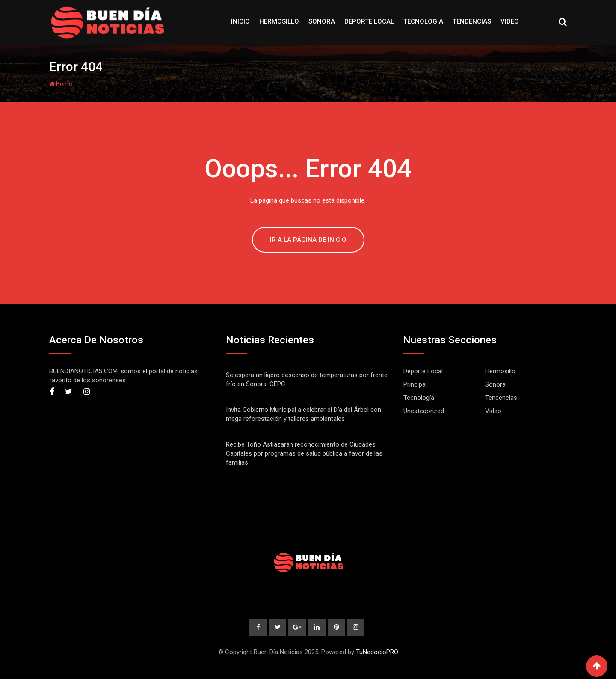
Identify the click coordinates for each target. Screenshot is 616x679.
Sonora (322, 21)
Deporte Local (369, 21)
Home (61, 84)
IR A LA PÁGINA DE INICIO (308, 240)
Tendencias (472, 21)
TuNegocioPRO (377, 652)
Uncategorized (424, 411)
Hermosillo (279, 21)
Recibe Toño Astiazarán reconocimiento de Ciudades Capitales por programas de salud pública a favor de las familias (304, 453)
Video (510, 21)
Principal (415, 384)
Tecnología (423, 21)
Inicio (240, 21)
